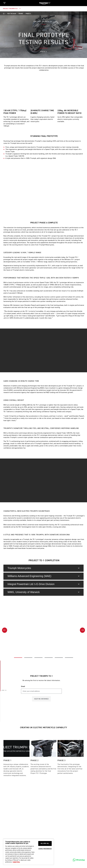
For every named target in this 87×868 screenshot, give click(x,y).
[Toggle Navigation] (4, 3)
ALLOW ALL (45, 844)
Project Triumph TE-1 (12, 9)
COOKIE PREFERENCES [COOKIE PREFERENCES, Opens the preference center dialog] (45, 849)
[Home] (4, 14)
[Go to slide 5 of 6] (59, 695)
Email (23, 724)
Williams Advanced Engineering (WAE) (43, 613)
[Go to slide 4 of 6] (49, 695)
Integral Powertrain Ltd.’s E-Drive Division (43, 621)
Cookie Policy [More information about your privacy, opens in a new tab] (16, 862)
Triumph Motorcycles (43, 605)
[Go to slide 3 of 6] (38, 695)
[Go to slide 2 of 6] (28, 695)
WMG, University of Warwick (43, 629)
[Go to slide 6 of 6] (69, 695)
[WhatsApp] (79, 860)
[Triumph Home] (45, 3)
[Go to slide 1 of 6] (18, 695)
